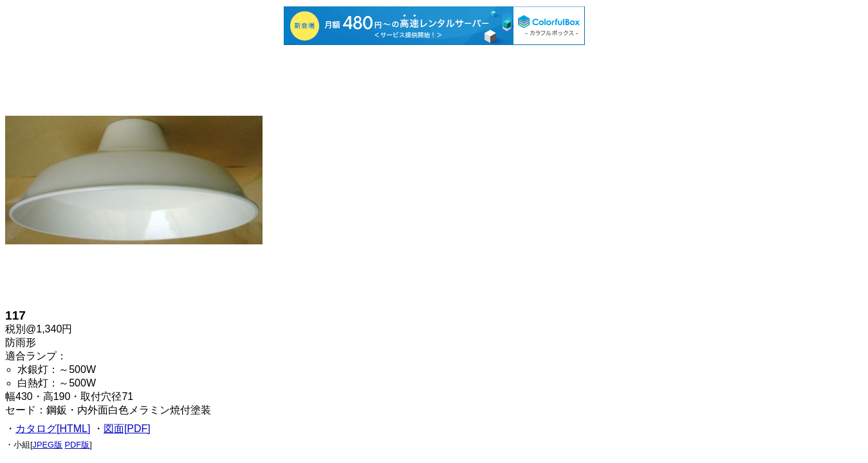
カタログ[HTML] (53, 429)
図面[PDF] (127, 429)
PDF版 (78, 445)
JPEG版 (48, 445)
